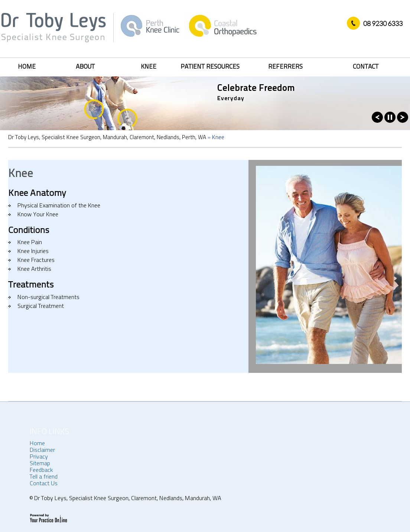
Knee (149, 67)
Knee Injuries (33, 252)
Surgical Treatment (41, 306)
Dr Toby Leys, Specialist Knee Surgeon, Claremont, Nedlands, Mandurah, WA (127, 499)
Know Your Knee (38, 215)
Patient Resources (210, 67)
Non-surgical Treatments (48, 298)
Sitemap (40, 464)
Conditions (29, 231)
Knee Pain (30, 243)
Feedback (41, 470)
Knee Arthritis (34, 269)
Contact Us (44, 484)
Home (27, 67)
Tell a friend (44, 477)
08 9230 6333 (383, 23)
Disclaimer (42, 450)
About (85, 67)
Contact (366, 67)
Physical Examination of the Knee (59, 206)
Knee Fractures (36, 260)
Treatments (31, 285)
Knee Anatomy (37, 194)
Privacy (39, 457)
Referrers (285, 67)
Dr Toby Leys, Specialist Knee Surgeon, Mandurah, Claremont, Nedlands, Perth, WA (107, 138)
